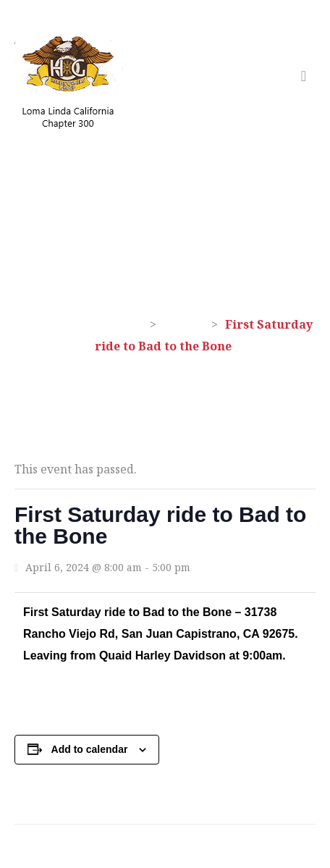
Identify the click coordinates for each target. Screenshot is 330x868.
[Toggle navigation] (304, 76)
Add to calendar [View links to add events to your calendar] (90, 749)
